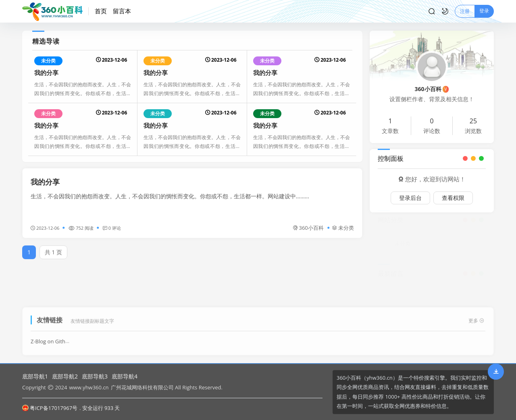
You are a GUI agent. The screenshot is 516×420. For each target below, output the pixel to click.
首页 (101, 11)
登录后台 (410, 198)
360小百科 (308, 228)
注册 (465, 11)
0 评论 (112, 228)
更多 (476, 318)
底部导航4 (125, 376)
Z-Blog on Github (51, 339)
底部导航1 (35, 376)
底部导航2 (65, 376)
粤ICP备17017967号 (50, 408)
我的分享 (46, 73)
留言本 (122, 11)
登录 (484, 11)
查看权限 (453, 198)
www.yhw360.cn (89, 387)
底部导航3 (95, 376)
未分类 (48, 61)
